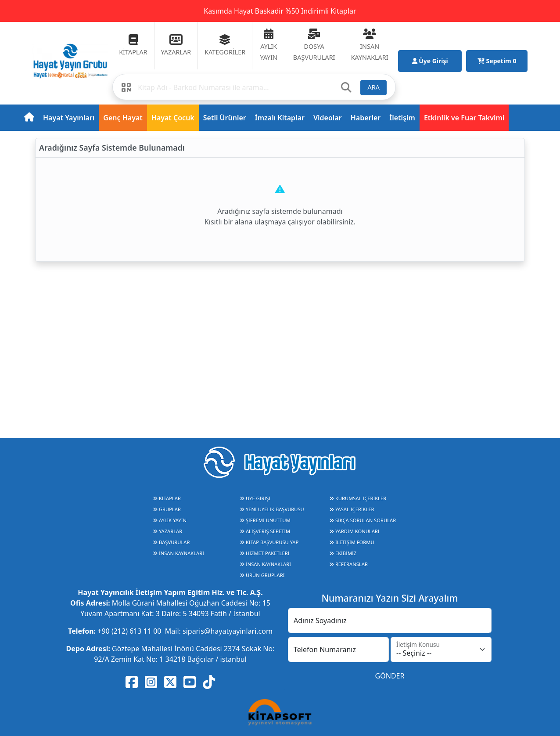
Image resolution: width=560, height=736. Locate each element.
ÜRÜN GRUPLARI (262, 575)
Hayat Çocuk (173, 118)
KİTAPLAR (167, 498)
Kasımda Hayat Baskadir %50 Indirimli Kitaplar (280, 11)
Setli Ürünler (225, 118)
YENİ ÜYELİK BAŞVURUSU (272, 509)
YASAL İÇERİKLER (352, 509)
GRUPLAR (167, 509)
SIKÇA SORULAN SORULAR (363, 520)
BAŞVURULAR (171, 542)
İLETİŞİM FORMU (352, 542)
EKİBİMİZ (343, 553)
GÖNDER (390, 676)
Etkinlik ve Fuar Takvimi (464, 118)
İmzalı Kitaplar (280, 118)
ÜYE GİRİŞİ (255, 498)
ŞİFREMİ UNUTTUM (265, 520)
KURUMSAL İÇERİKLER (358, 498)
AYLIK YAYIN (170, 520)
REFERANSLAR (348, 564)
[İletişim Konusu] (441, 649)
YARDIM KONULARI (354, 531)
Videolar (328, 118)
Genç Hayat (123, 118)
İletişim (402, 118)
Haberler (366, 118)
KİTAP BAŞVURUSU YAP (269, 542)
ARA (374, 87)
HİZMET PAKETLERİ (264, 553)
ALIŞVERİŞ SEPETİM (265, 531)
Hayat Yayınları (69, 118)
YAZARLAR (167, 531)
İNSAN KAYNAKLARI (178, 553)
